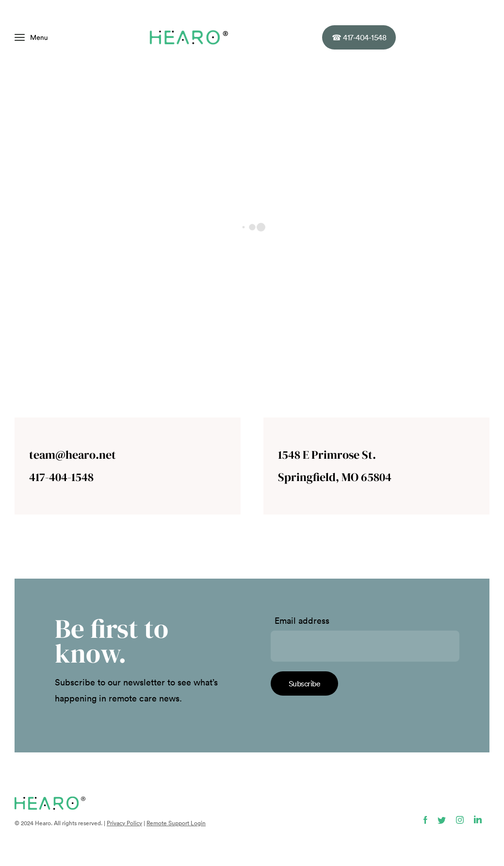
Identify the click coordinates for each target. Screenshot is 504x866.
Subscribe (305, 683)
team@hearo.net (73, 455)
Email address (302, 621)
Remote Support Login (176, 823)
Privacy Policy (124, 823)
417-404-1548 (359, 37)
